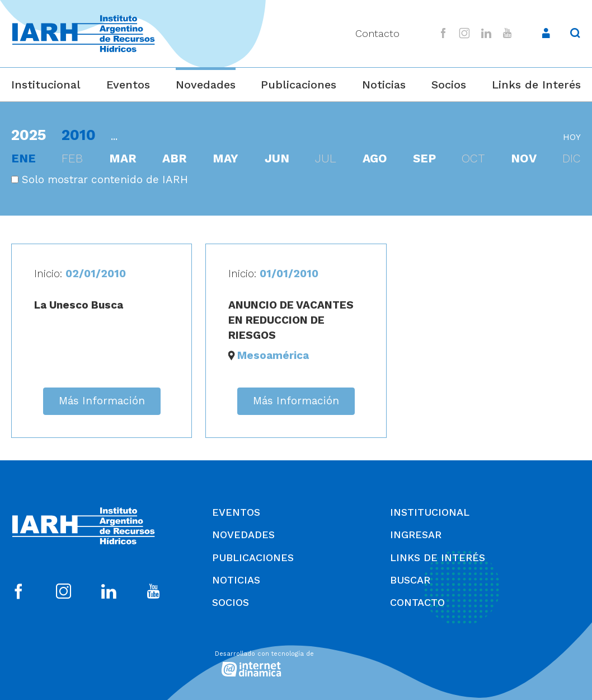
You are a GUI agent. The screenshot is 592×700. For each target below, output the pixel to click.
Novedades (206, 85)
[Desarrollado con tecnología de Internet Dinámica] (296, 662)
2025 (29, 135)
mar (123, 158)
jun (277, 158)
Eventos (128, 85)
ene (24, 158)
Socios (449, 85)
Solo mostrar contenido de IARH (100, 179)
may (225, 158)
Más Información (102, 401)
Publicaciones (299, 85)
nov (524, 158)
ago (375, 158)
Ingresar (416, 535)
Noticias (384, 85)
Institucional (46, 85)
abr (175, 158)
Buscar (410, 580)
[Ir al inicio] (83, 34)
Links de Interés (536, 85)
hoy (572, 137)
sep (424, 158)
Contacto (377, 33)
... (114, 136)
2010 (79, 135)
